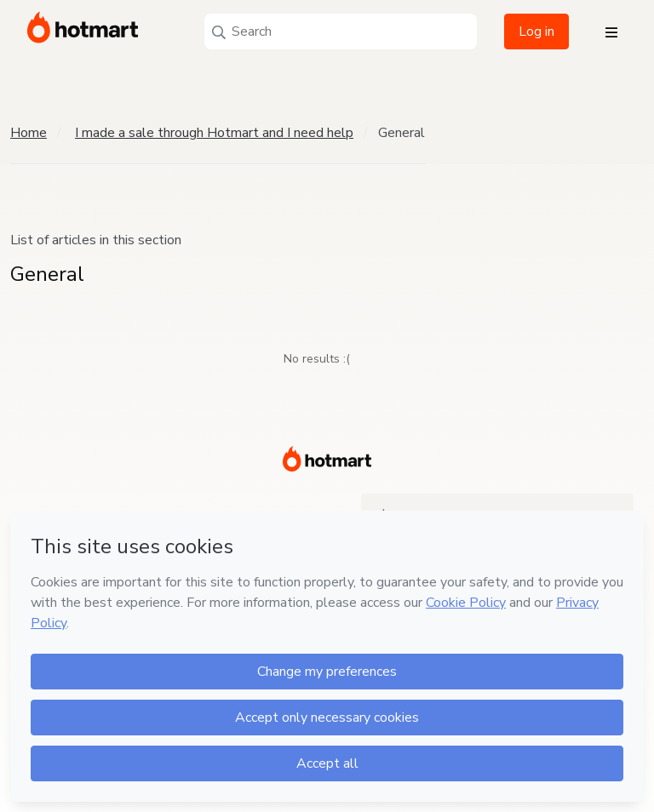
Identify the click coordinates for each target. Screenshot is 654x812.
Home (29, 133)
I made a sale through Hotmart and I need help (214, 133)
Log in (536, 31)
